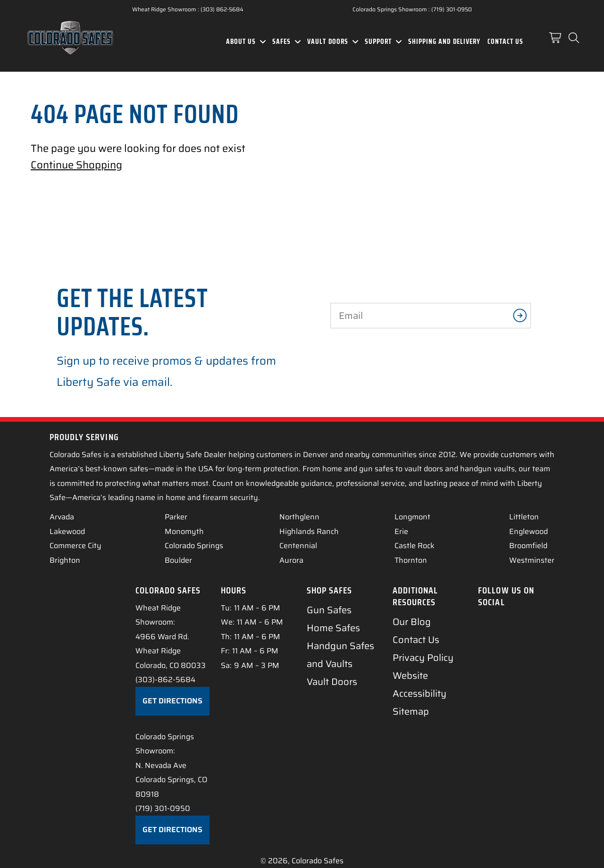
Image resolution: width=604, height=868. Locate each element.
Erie (401, 531)
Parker (176, 517)
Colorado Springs (194, 546)
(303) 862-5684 (222, 9)
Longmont (412, 517)
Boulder (178, 560)
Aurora (291, 560)
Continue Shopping (76, 165)
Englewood (528, 531)
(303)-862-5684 (165, 680)
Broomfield (528, 546)
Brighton (65, 560)
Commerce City (75, 546)
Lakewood (67, 531)
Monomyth (184, 531)
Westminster (532, 560)
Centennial (298, 546)
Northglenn (299, 517)
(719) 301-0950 (452, 9)
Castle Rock (415, 546)
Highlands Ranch (309, 531)
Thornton (411, 560)
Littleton (524, 517)
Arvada (62, 517)
